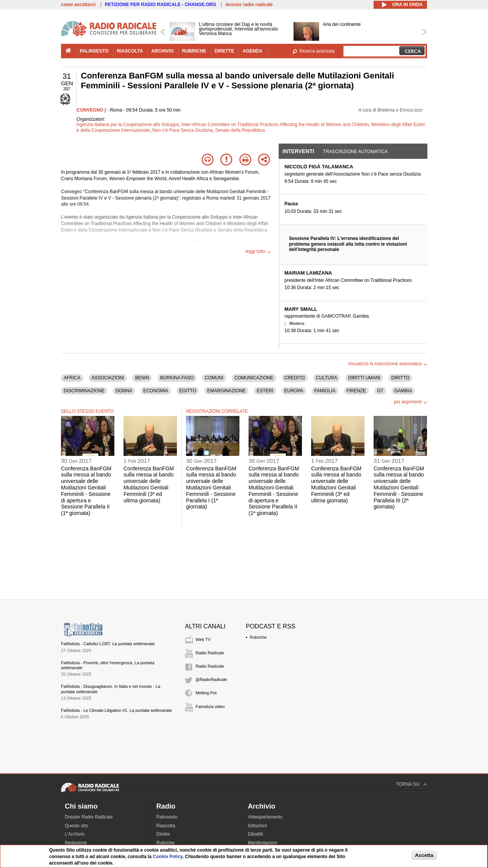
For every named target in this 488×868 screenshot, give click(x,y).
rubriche (194, 51)
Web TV (203, 639)
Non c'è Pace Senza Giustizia (183, 130)
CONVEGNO (90, 110)
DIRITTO (400, 378)
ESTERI (265, 391)
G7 (380, 391)
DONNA (124, 391)
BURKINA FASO (177, 378)
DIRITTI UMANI (364, 378)
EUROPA (294, 391)
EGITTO (188, 391)
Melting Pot (206, 693)
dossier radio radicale (249, 5)
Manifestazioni (262, 843)
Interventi (298, 151)
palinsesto (94, 51)
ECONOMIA (156, 391)
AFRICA (72, 378)
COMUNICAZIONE (254, 378)
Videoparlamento (265, 817)
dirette (224, 51)
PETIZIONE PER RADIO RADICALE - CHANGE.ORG (161, 5)
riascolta (130, 51)
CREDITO (295, 378)
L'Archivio (75, 834)
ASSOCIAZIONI (108, 378)
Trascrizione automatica (355, 152)
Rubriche (258, 637)
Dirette (163, 834)
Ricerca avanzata (317, 51)
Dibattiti (255, 834)
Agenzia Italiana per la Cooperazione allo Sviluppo (128, 125)
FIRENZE (356, 391)
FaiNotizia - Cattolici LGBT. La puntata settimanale (108, 644)
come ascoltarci (78, 5)
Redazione (76, 843)
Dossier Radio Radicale (89, 817)
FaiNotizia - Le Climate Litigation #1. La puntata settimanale (116, 710)
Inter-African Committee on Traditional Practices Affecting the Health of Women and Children (275, 125)
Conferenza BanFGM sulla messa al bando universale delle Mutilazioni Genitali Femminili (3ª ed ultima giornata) (149, 484)
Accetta (424, 855)
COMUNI (214, 378)
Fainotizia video (210, 707)
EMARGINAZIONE (226, 391)
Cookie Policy (168, 857)
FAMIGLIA (325, 391)
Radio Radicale (210, 653)
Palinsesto (167, 817)
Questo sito (76, 826)
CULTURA (327, 378)
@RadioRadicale (211, 679)
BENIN (142, 378)
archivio (163, 51)
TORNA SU (408, 784)
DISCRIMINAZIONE (84, 391)
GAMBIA (403, 391)
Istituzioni (257, 826)
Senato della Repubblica (240, 130)
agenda (252, 51)
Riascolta (166, 826)
